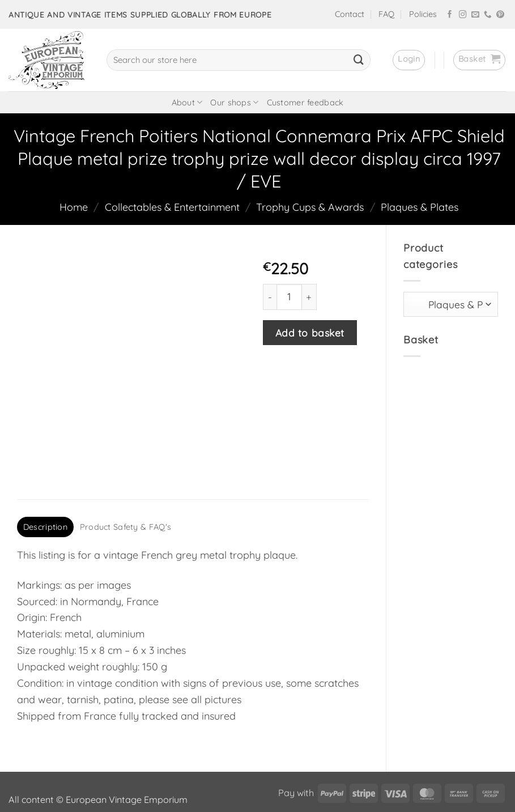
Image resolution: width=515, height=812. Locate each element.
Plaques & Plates (420, 207)
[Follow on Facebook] (450, 15)
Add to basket (310, 333)
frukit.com (250, 784)
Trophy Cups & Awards (310, 207)
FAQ (386, 14)
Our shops (234, 102)
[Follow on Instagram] (463, 15)
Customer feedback (305, 103)
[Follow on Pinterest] (500, 15)
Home (74, 207)
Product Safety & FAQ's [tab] (125, 470)
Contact (350, 14)
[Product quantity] (289, 297)
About (187, 102)
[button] (409, 60)
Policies (423, 14)
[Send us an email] (475, 15)
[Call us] (488, 15)
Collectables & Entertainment (172, 207)
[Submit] (359, 60)
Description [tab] (45, 470)
